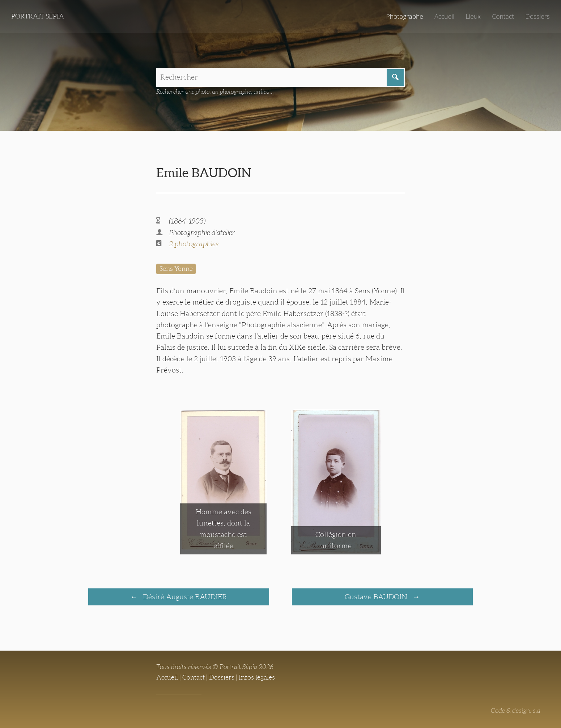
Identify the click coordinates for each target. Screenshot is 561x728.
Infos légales (257, 677)
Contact (503, 16)
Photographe (404, 16)
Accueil (444, 16)
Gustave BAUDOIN (377, 597)
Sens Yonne (176, 269)
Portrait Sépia (38, 16)
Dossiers (537, 16)
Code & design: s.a (516, 711)
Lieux (473, 16)
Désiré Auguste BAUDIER (184, 597)
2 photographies (194, 244)
